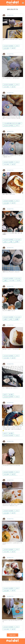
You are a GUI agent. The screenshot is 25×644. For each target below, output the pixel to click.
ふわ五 (5, 242)
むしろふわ (18, 240)
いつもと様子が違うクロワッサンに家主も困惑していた (12, 123)
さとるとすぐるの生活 (8, 46)
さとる (17, 46)
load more (12, 635)
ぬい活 (13, 48)
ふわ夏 (11, 242)
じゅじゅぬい (6, 48)
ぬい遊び (11, 395)
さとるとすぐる (10, 15)
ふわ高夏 (16, 242)
